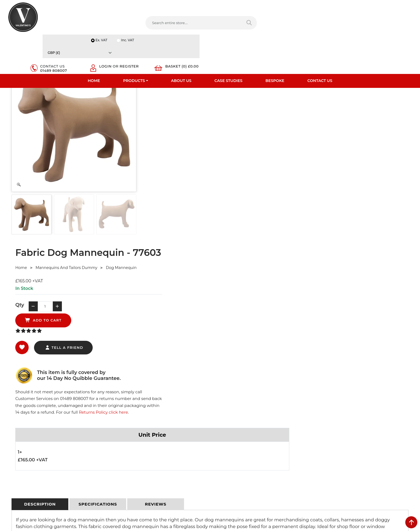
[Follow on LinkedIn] (240, 473)
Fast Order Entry (23, 418)
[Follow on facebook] (218, 473)
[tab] (40, 266)
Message (323, 451)
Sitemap (118, 432)
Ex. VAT (318, 6)
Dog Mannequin (256, 94)
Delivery (118, 404)
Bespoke (275, 42)
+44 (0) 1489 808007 (238, 461)
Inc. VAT (345, 6)
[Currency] (385, 6)
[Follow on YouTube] (250, 473)
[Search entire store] (209, 24)
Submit (394, 478)
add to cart (241, 134)
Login (336, 22)
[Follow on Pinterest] (261, 473)
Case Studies (229, 42)
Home (94, 42)
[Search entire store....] (156, 24)
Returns (118, 425)
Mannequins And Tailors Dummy (201, 94)
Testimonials (19, 425)
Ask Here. (109, 340)
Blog (12, 460)
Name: (322, 404)
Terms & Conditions (128, 418)
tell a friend (199, 162)
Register (340, 26)
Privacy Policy (123, 411)
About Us (181, 42)
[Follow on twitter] (229, 473)
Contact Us (320, 42)
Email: (321, 428)
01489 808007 (296, 26)
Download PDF (22, 446)
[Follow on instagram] (272, 473)
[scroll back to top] (411, 522)
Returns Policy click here (333, 156)
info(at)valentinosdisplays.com (247, 438)
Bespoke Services (23, 432)
